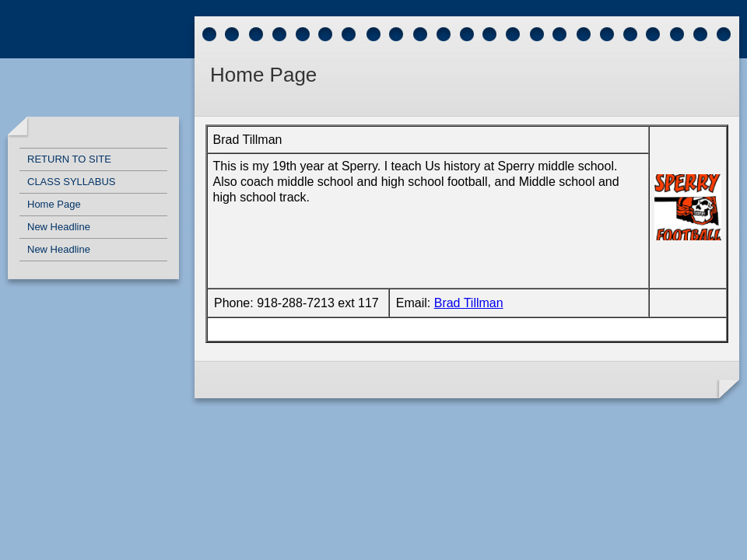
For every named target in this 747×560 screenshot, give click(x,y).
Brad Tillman (469, 303)
